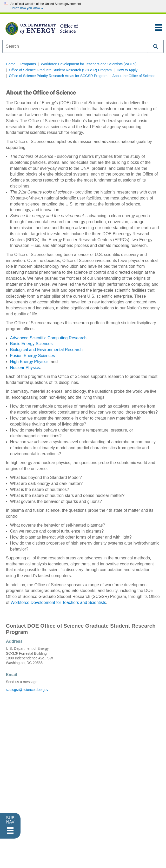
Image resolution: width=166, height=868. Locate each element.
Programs (28, 64)
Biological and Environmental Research (46, 350)
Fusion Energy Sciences (33, 356)
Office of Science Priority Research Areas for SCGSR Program (58, 76)
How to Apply (127, 70)
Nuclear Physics (25, 368)
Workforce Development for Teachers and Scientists (58, 602)
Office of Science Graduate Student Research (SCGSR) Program (60, 70)
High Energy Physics (29, 362)
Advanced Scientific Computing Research (48, 338)
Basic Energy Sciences (31, 344)
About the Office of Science (134, 76)
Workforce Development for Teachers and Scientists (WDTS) (89, 64)
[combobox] (75, 46)
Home (11, 64)
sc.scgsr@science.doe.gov (27, 690)
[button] (156, 46)
